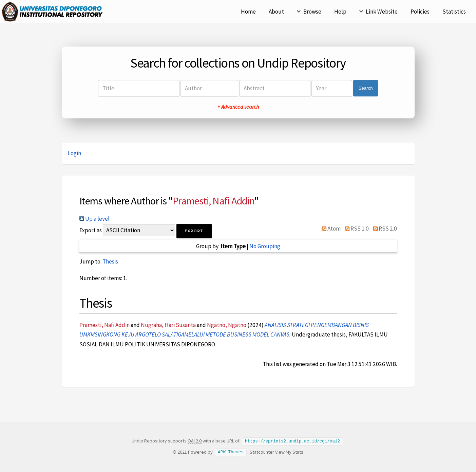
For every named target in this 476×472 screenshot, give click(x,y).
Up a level (94, 219)
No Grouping (265, 246)
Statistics (454, 12)
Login (74, 153)
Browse (312, 12)
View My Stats (289, 452)
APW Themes (231, 452)
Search (365, 88)
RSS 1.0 (355, 229)
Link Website (382, 12)
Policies (420, 12)
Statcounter (262, 452)
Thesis (110, 261)
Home (248, 12)
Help (340, 12)
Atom (330, 229)
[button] (194, 231)
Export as (91, 230)
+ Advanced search (238, 107)
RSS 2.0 (383, 229)
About (276, 12)
